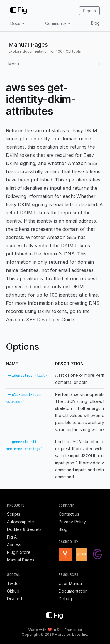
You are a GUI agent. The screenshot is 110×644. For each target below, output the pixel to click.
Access (14, 545)
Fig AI (12, 537)
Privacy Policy (72, 522)
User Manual (71, 583)
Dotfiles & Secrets (24, 529)
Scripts (14, 514)
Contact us (69, 514)
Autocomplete (21, 522)
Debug (65, 599)
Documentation (73, 591)
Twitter (14, 583)
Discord (15, 599)
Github (13, 591)
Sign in (89, 11)
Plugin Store (19, 552)
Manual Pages (21, 560)
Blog (95, 23)
